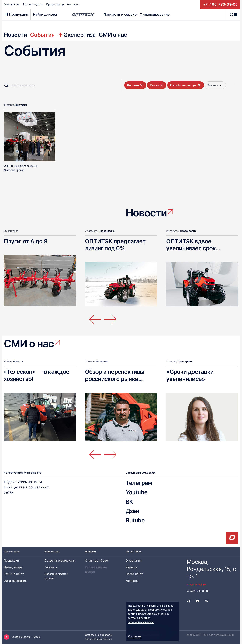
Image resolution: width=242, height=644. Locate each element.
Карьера (131, 567)
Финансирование (155, 14)
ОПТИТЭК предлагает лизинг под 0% (115, 245)
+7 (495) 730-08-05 (220, 4)
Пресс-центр (55, 4)
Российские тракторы (186, 85)
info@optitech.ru (196, 585)
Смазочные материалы (60, 560)
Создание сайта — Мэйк (26, 637)
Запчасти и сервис (120, 14)
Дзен (133, 511)
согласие (141, 610)
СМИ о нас (113, 35)
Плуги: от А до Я (26, 241)
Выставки (135, 85)
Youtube (137, 492)
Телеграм (139, 483)
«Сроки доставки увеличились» (190, 375)
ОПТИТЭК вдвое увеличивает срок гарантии (191, 248)
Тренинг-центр (33, 4)
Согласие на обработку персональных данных (99, 637)
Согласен (135, 636)
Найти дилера (45, 14)
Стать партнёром (97, 560)
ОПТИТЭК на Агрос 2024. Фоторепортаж (21, 168)
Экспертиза (77, 35)
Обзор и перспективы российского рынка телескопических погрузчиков (115, 382)
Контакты (73, 4)
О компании (12, 4)
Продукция (11, 560)
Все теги (215, 85)
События (42, 35)
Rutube (135, 520)
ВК (130, 501)
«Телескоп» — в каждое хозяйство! (37, 375)
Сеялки (157, 85)
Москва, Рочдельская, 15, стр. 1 (211, 569)
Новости (15, 35)
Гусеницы (51, 567)
